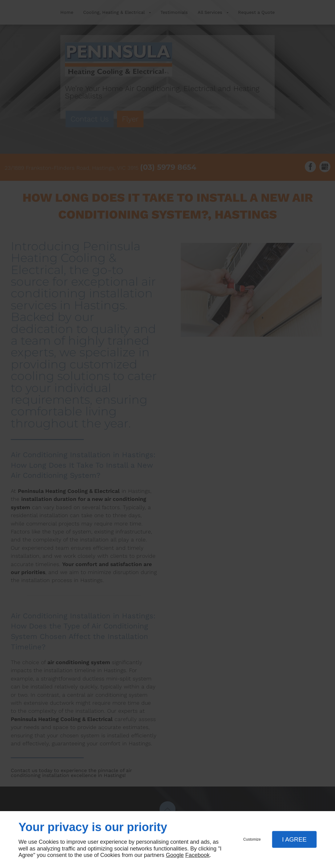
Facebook (198, 855)
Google (175, 855)
